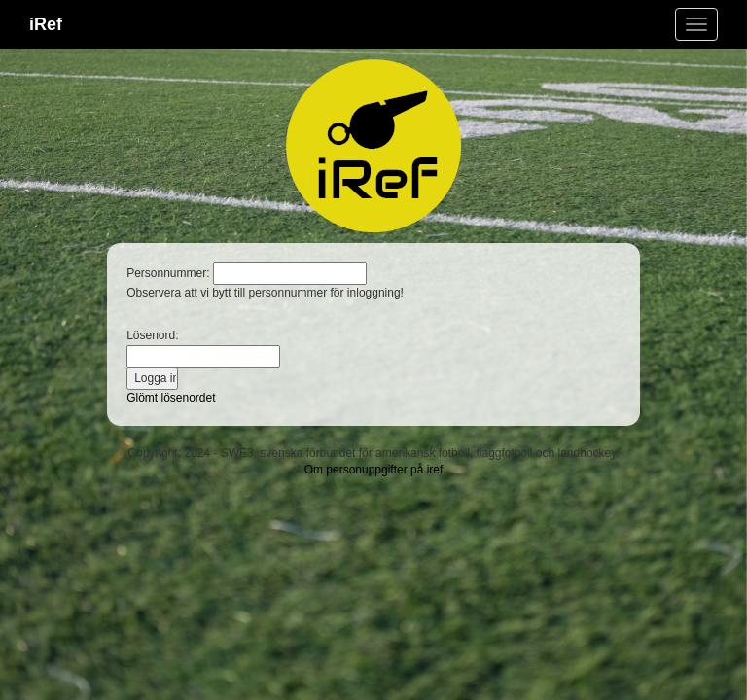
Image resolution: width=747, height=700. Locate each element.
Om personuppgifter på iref (374, 470)
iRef (46, 24)
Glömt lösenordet (171, 398)
